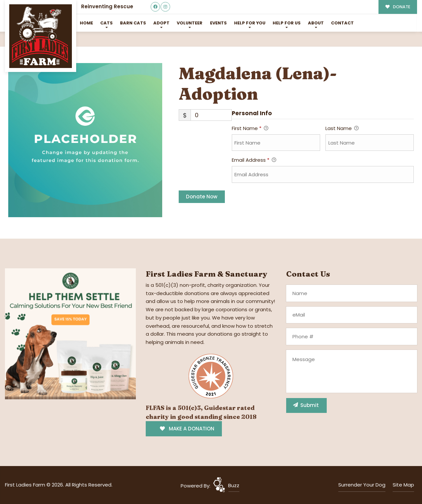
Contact (342, 23)
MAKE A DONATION (187, 429)
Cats (106, 23)
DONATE (398, 7)
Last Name (342, 129)
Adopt (161, 23)
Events (218, 23)
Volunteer (190, 23)
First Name (250, 129)
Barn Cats (133, 23)
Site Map (403, 485)
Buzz (234, 485)
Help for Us (287, 23)
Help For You (250, 23)
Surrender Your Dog (362, 485)
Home (86, 23)
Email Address (254, 160)
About (316, 23)
